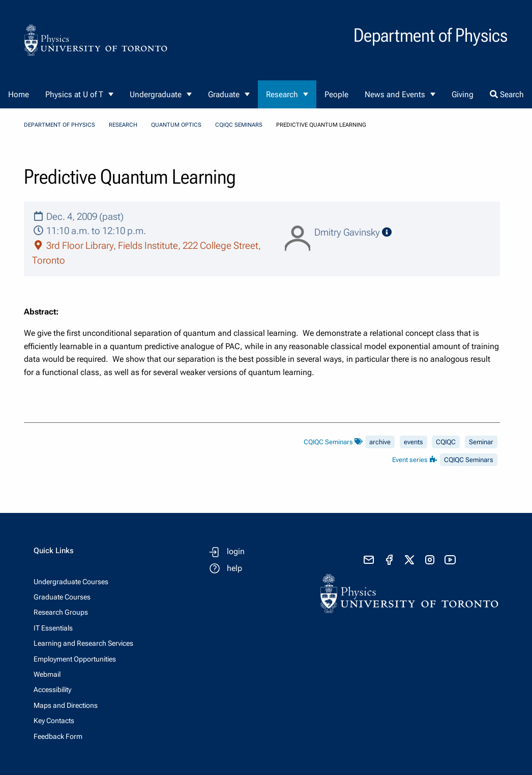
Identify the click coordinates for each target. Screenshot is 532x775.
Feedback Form (58, 736)
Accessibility (52, 690)
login (236, 551)
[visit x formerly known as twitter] (409, 560)
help (234, 568)
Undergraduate (156, 94)
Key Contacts (54, 721)
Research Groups (61, 612)
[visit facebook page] (389, 560)
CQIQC (446, 442)
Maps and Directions (66, 705)
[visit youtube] (450, 560)
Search (507, 94)
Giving (463, 94)
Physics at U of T (74, 94)
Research (282, 94)
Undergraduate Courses (71, 582)
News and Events (395, 94)
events (413, 442)
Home (19, 94)
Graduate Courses (62, 597)
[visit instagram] (430, 560)
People (336, 94)
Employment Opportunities (75, 659)
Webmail (47, 674)
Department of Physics (60, 125)
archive (380, 442)
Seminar (481, 442)
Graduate (224, 94)
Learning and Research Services (83, 643)
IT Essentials (53, 628)
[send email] (369, 560)
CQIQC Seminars (239, 125)
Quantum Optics (176, 125)
